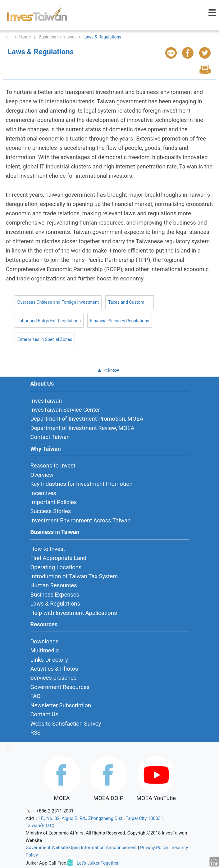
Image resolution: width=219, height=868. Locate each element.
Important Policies (54, 502)
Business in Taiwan (57, 37)
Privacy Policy (154, 848)
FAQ (36, 696)
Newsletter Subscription (61, 705)
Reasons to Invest (53, 465)
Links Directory (49, 660)
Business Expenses (55, 595)
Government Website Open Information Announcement (81, 848)
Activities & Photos (54, 669)
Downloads (45, 641)
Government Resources (60, 687)
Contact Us (44, 714)
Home (25, 37)
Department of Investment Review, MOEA (82, 428)
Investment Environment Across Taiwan (81, 520)
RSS (36, 733)
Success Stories (51, 511)
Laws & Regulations (55, 604)
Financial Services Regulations (120, 321)
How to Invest (48, 549)
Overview (42, 475)
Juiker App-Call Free (46, 863)
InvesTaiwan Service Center (65, 410)
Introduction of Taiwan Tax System (74, 576)
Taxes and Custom (126, 302)
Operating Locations (56, 567)
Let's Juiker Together (98, 863)
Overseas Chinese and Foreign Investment (58, 302)
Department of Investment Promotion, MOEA (87, 419)
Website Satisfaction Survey (66, 724)
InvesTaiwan (46, 401)
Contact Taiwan (50, 437)
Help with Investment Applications (74, 613)
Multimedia (45, 650)
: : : (8, 37)
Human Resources (54, 585)
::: (9, 747)
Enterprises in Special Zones (45, 339)
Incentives (43, 493)
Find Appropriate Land (59, 558)
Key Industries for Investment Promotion (82, 484)
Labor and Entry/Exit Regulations (49, 321)
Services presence (54, 678)
